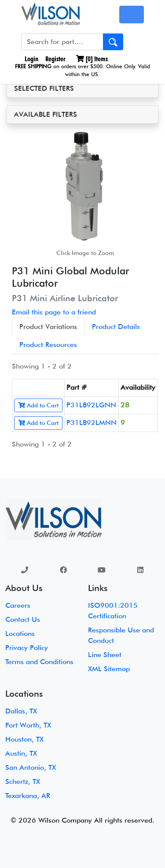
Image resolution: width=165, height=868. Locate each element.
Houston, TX (24, 739)
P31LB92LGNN (91, 405)
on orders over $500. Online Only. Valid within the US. (82, 70)
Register (55, 59)
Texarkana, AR (28, 796)
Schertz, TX (23, 781)
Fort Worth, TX (28, 725)
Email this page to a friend (54, 312)
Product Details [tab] (116, 327)
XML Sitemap (109, 669)
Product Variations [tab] (48, 327)
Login (31, 59)
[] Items (92, 59)
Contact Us (23, 619)
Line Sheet (105, 655)
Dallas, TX (21, 711)
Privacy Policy (27, 648)
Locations (20, 633)
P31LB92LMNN (92, 423)
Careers (18, 605)
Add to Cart (38, 405)
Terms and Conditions (39, 662)
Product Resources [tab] (48, 345)
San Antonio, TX (31, 767)
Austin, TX (21, 753)
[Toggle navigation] (132, 15)
